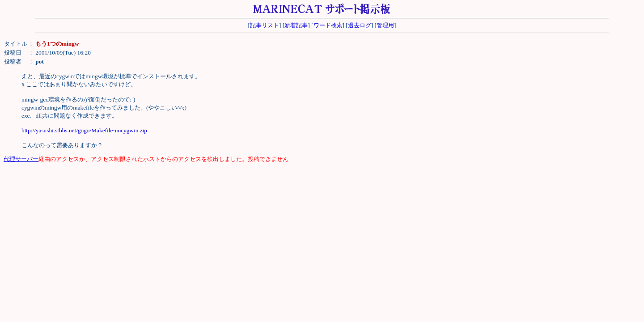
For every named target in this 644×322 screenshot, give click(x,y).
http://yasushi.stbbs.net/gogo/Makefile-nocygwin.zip (84, 130)
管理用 (385, 25)
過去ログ (360, 25)
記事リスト (265, 25)
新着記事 (296, 25)
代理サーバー (21, 159)
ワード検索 (328, 25)
